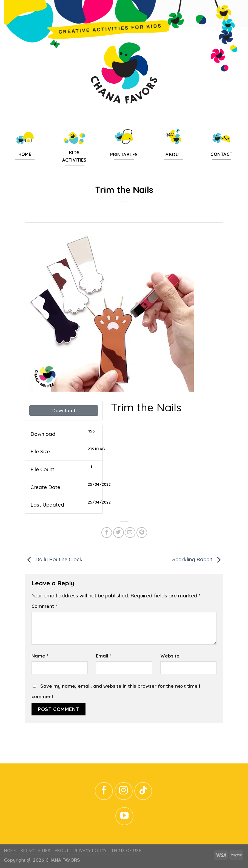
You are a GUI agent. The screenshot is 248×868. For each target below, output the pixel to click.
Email (103, 656)
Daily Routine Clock (54, 559)
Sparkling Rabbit (198, 559)
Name (40, 656)
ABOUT (62, 851)
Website (170, 656)
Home (10, 851)
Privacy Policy (90, 851)
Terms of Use (126, 851)
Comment (44, 606)
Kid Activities (35, 851)
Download (64, 411)
